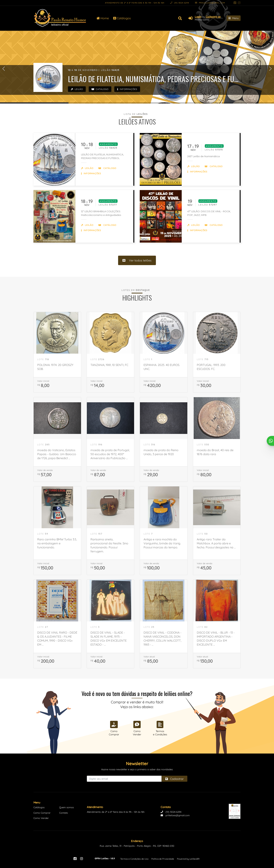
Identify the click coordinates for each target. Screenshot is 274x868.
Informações (127, 89)
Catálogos (122, 18)
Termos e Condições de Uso (134, 859)
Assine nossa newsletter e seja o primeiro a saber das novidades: (137, 769)
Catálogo (100, 89)
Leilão (77, 89)
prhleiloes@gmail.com (210, 3)
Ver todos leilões (137, 260)
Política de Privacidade (163, 859)
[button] (4, 69)
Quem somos (67, 807)
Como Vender (41, 818)
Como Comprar (42, 813)
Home (103, 18)
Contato (64, 813)
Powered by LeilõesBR (188, 859)
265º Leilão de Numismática (204, 156)
